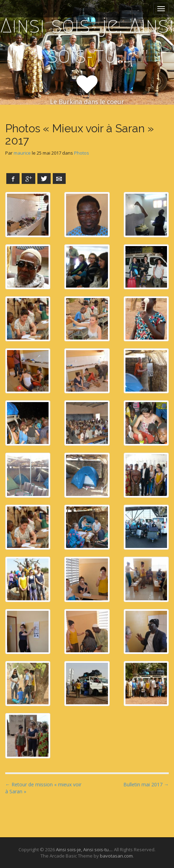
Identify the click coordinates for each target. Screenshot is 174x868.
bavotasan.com (116, 856)
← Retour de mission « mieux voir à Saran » (43, 788)
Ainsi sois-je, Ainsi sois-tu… (87, 40)
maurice (22, 153)
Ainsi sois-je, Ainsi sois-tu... (84, 850)
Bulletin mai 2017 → (146, 784)
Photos (82, 153)
